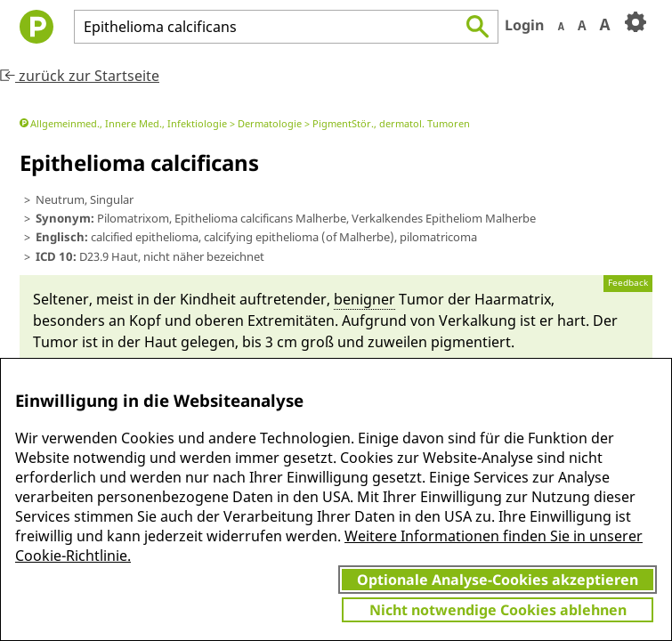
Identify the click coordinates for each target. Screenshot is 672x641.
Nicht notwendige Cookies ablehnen (498, 610)
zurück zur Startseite (80, 76)
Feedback (628, 283)
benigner (364, 299)
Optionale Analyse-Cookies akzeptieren (498, 580)
